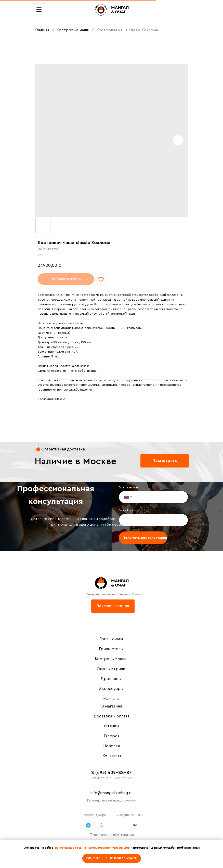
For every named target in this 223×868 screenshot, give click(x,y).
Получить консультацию (145, 538)
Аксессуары (111, 689)
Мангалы (111, 699)
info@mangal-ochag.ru (111, 793)
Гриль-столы (111, 649)
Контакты (112, 756)
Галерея (112, 736)
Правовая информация (112, 835)
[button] (113, 606)
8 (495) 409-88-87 (111, 772)
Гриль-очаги (111, 639)
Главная (42, 30)
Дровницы (111, 679)
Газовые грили (111, 669)
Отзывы (111, 726)
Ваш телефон (128, 487)
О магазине (112, 706)
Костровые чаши (73, 30)
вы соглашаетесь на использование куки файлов (92, 848)
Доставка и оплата (111, 716)
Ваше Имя (126, 510)
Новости (112, 746)
